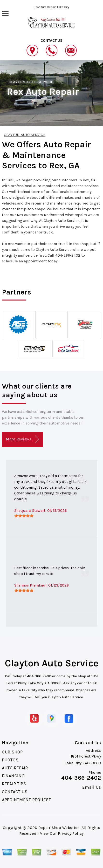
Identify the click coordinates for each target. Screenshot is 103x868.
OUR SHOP (12, 752)
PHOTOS (10, 760)
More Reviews (22, 440)
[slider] (24, 516)
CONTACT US (15, 792)
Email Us (92, 787)
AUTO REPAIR (15, 768)
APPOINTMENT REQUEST (27, 800)
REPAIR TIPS (14, 784)
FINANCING (13, 776)
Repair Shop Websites (59, 828)
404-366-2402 (68, 255)
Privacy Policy (71, 833)
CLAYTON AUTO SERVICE (31, 82)
